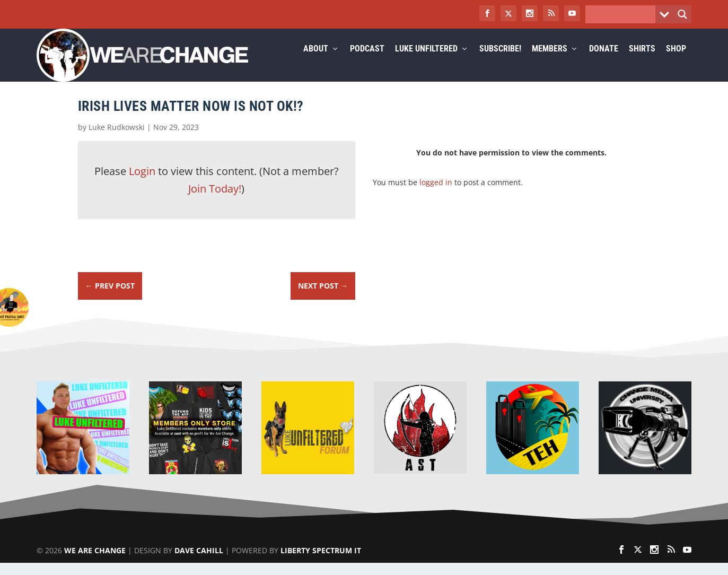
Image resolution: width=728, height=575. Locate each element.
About (316, 62)
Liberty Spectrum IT (321, 563)
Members (550, 62)
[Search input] (623, 14)
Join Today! (215, 201)
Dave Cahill (199, 563)
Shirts (642, 62)
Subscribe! (500, 62)
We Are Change (95, 563)
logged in (436, 194)
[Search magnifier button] (682, 14)
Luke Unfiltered (426, 62)
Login (142, 184)
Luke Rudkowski (117, 140)
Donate (604, 62)
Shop (676, 62)
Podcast (367, 62)
